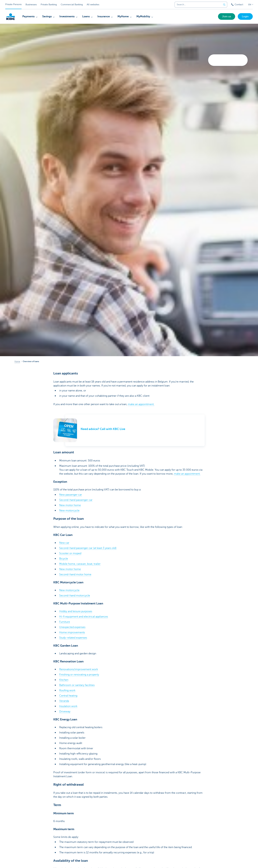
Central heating (68, 696)
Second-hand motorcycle (75, 596)
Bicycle (64, 559)
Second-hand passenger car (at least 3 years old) (88, 548)
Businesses (31, 5)
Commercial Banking (72, 5)
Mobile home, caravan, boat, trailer (80, 564)
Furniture (65, 622)
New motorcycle (69, 511)
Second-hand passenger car (76, 500)
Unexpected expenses (72, 627)
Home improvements (72, 632)
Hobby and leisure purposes (76, 611)
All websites (93, 5)
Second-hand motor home (75, 574)
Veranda (64, 701)
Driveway (65, 711)
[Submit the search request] (224, 5)
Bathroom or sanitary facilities (77, 685)
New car (64, 543)
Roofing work (67, 690)
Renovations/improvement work (79, 669)
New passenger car (71, 495)
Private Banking (49, 5)
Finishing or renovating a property (79, 675)
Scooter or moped (70, 553)
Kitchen (64, 680)
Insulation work (68, 706)
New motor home (70, 505)
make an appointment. (141, 404)
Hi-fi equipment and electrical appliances (84, 617)
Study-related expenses (73, 638)
